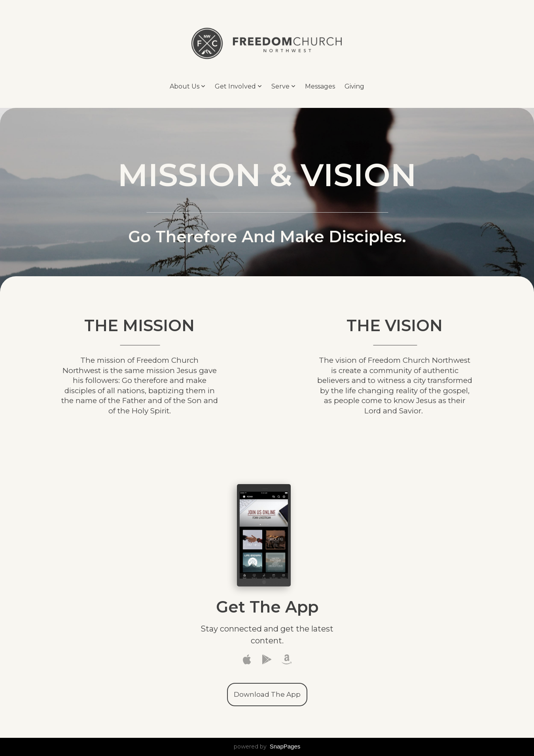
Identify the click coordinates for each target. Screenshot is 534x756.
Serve (283, 86)
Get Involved (238, 86)
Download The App (267, 694)
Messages (320, 86)
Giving (354, 86)
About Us (187, 86)
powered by (267, 747)
